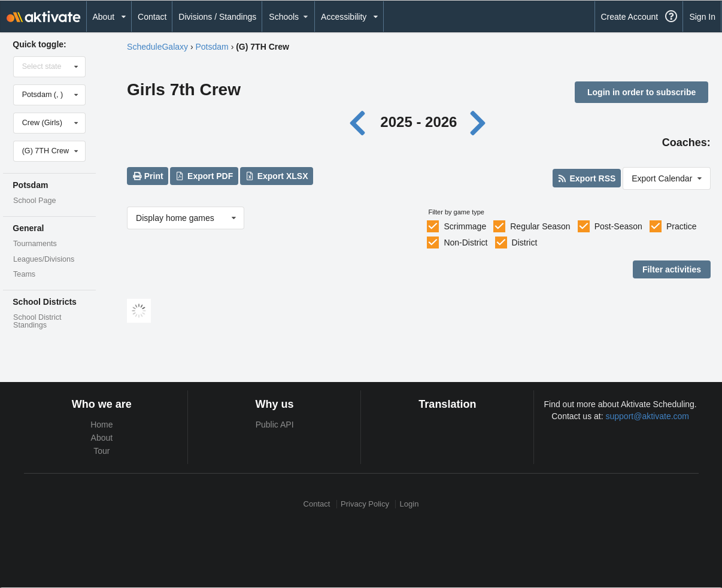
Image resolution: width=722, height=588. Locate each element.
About (102, 438)
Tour (101, 451)
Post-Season (618, 226)
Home (101, 425)
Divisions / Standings (217, 17)
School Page (34, 201)
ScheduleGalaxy (157, 47)
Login (409, 504)
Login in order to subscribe (641, 92)
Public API (275, 425)
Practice (682, 226)
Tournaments (35, 244)
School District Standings (37, 321)
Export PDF (204, 176)
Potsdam (212, 47)
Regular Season (540, 226)
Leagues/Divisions (44, 259)
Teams (24, 274)
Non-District (465, 243)
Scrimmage (465, 226)
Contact (152, 17)
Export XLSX (276, 176)
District (525, 243)
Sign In (702, 17)
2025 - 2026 (418, 122)
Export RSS (586, 178)
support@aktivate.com (648, 416)
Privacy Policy (365, 504)
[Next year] (479, 122)
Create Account (629, 17)
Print (147, 176)
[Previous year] (361, 122)
